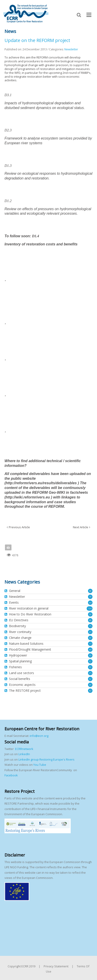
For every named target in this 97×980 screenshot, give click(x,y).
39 (90, 638)
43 (90, 691)
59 (90, 614)
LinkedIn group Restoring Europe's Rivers (46, 759)
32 (90, 661)
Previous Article (19, 527)
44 (90, 650)
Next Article (81, 527)
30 (90, 667)
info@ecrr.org (39, 736)
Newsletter (71, 49)
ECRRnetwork (24, 749)
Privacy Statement (56, 966)
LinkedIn (24, 754)
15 (90, 644)
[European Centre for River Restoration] (26, 13)
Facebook (11, 775)
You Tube (39, 765)
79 (90, 597)
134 (90, 609)
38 (90, 591)
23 (90, 632)
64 (90, 603)
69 (90, 620)
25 (90, 673)
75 (90, 626)
